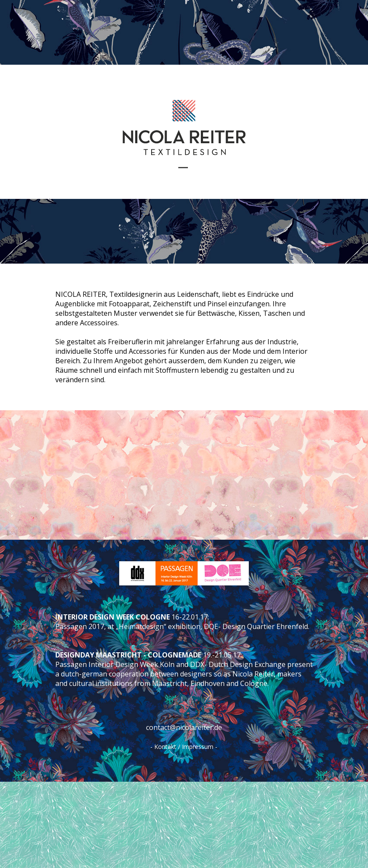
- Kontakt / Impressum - (184, 747)
